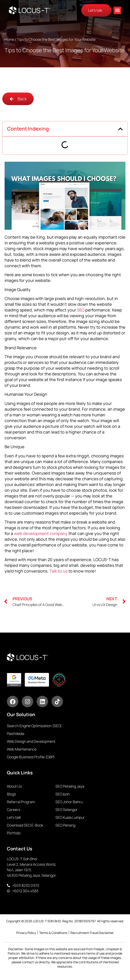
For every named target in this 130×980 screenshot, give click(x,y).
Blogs (11, 794)
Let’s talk (14, 817)
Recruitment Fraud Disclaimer (92, 933)
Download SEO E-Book (25, 825)
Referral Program (21, 802)
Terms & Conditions (53, 933)
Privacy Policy (26, 933)
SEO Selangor (66, 810)
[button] (117, 10)
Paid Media (16, 734)
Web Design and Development (31, 741)
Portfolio (14, 833)
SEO (81, 310)
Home (9, 39)
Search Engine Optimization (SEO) (34, 726)
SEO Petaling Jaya (70, 786)
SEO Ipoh (63, 794)
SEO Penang (65, 825)
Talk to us (58, 571)
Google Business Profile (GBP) (31, 757)
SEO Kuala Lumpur (70, 817)
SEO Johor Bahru (69, 802)
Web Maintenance (22, 749)
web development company (41, 533)
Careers (14, 810)
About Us (14, 786)
